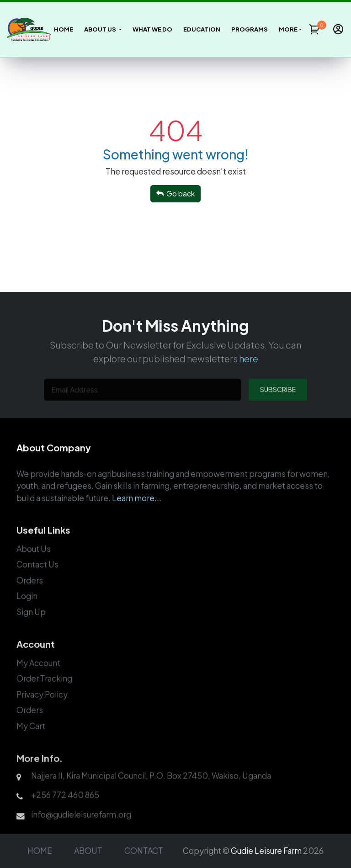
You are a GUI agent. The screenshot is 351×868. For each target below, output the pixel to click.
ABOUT (88, 851)
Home (64, 29)
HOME (40, 851)
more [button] (288, 29)
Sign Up (31, 625)
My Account (38, 677)
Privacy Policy (42, 708)
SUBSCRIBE (278, 402)
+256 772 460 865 (65, 810)
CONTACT (144, 851)
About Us (34, 561)
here (249, 369)
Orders (30, 593)
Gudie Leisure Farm (266, 851)
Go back (175, 193)
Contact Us (37, 577)
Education (202, 29)
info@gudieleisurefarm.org (81, 829)
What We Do (152, 29)
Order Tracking (44, 693)
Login (27, 609)
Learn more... (137, 509)
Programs (250, 29)
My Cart (31, 740)
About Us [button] (101, 29)
